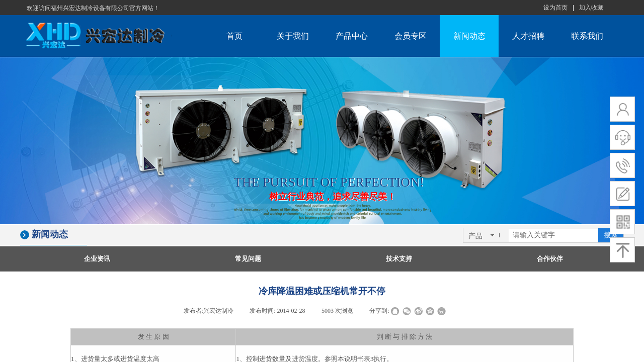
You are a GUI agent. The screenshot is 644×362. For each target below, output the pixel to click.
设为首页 (555, 8)
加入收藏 (591, 8)
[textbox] (553, 235)
